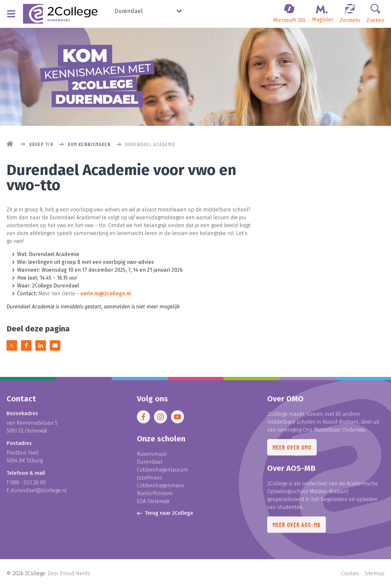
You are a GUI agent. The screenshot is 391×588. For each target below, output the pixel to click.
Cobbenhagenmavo (160, 489)
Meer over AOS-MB (297, 528)
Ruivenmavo (152, 457)
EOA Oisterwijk (153, 505)
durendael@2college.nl (39, 494)
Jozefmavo (149, 481)
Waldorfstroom (155, 497)
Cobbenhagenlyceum (162, 473)
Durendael (148, 11)
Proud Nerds (75, 573)
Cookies (350, 573)
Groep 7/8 (41, 144)
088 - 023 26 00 (28, 486)
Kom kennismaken (89, 144)
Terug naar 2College (165, 516)
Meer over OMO (292, 451)
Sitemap (374, 573)
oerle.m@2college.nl (106, 294)
